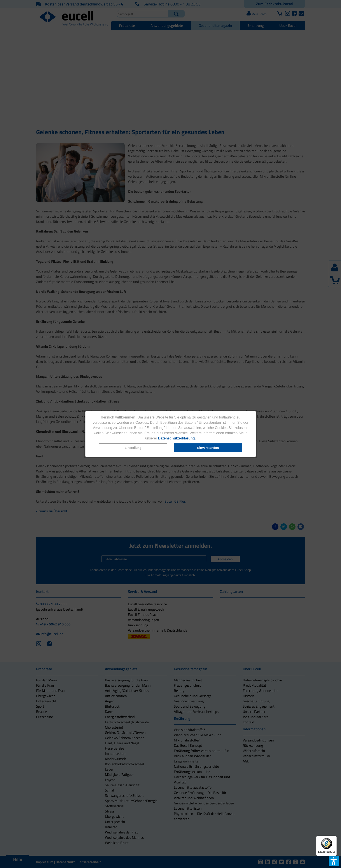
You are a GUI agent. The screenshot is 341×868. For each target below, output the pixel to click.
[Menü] (334, 838)
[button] (133, 448)
